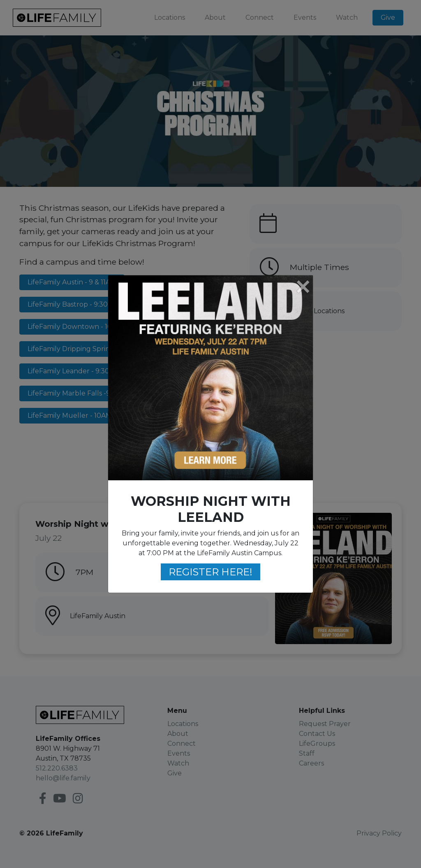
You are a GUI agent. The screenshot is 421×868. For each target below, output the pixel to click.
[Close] (303, 287)
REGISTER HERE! (210, 572)
